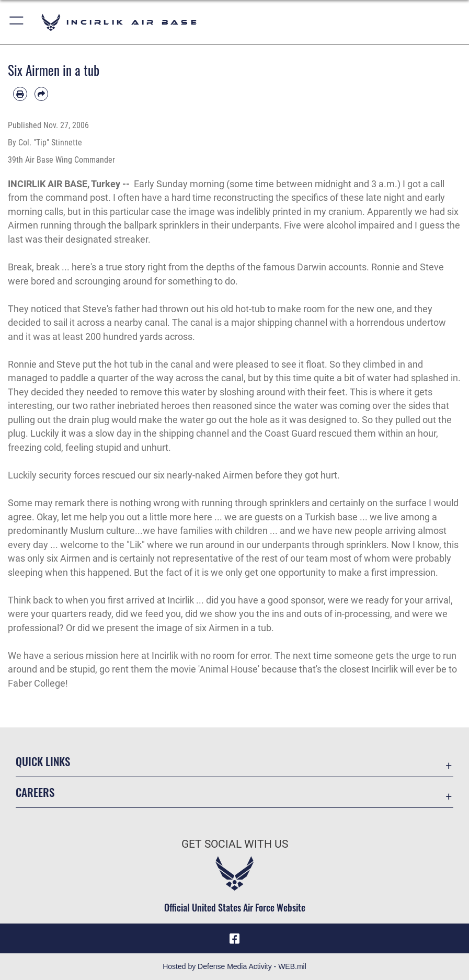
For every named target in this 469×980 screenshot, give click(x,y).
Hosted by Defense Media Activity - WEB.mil (234, 966)
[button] (17, 22)
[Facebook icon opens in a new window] (235, 939)
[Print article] (20, 94)
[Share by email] (42, 94)
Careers (35, 792)
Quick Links (43, 761)
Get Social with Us (235, 844)
